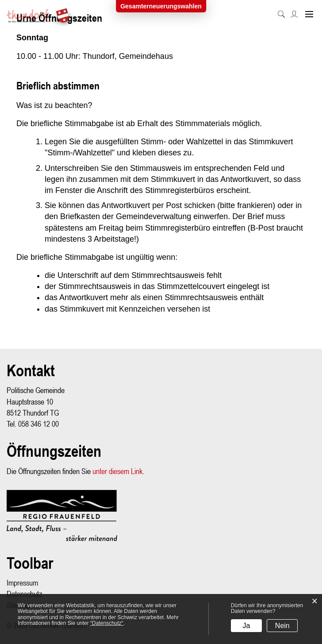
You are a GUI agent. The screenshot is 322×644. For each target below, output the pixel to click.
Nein (282, 626)
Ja (247, 626)
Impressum (22, 583)
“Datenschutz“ (107, 623)
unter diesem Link (117, 471)
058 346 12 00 (38, 424)
